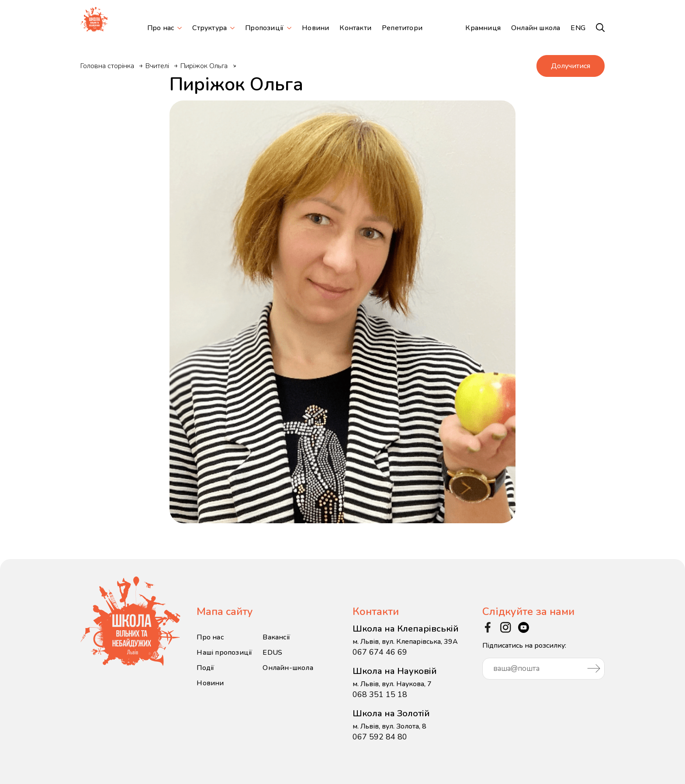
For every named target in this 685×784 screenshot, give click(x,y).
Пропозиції (264, 28)
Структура (209, 28)
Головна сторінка (107, 66)
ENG (578, 28)
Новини (315, 28)
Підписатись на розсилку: (543, 660)
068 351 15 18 (380, 694)
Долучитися (571, 66)
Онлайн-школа (288, 668)
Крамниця (483, 28)
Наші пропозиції (224, 653)
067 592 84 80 (380, 737)
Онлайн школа (536, 28)
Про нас (161, 28)
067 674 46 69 (380, 652)
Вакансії (276, 637)
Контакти (355, 28)
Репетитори (402, 28)
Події (205, 668)
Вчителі (157, 66)
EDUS (272, 653)
